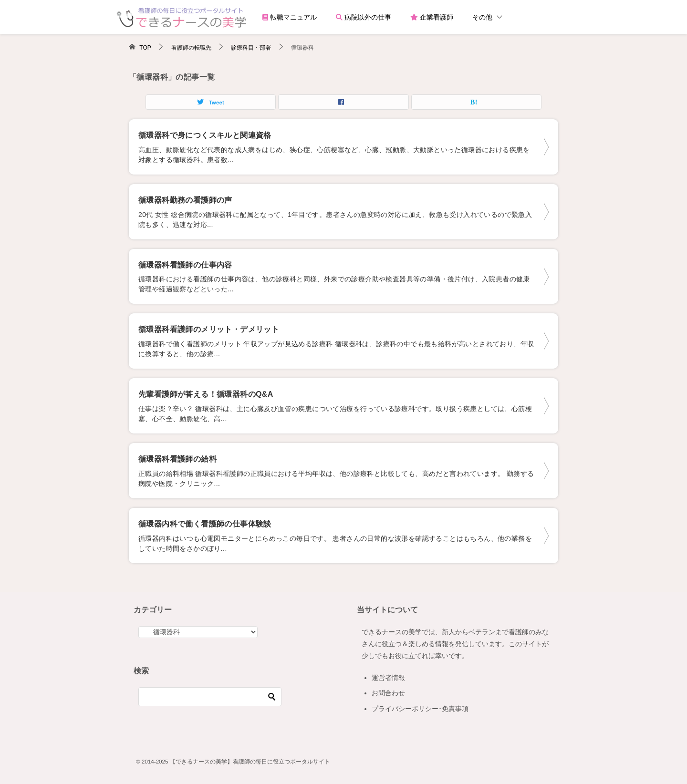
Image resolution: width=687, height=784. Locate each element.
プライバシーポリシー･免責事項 (420, 709)
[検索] (210, 697)
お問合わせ (388, 693)
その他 (482, 17)
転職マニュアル (290, 17)
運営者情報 (388, 678)
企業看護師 (432, 17)
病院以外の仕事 (364, 17)
